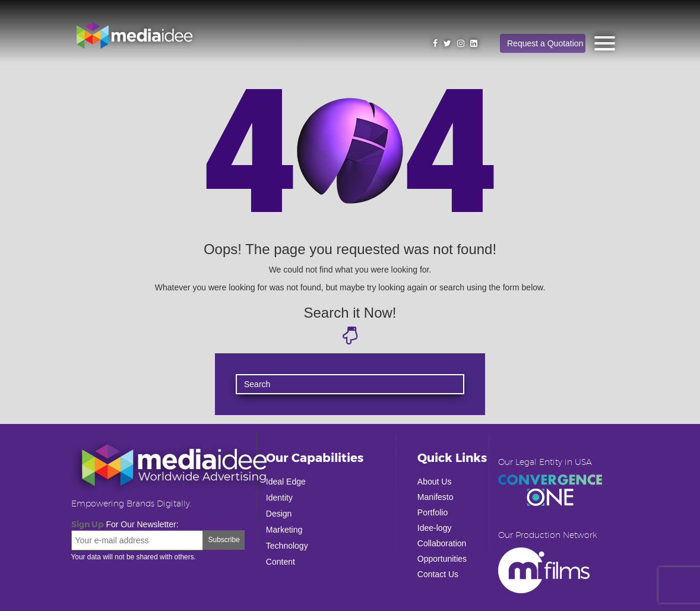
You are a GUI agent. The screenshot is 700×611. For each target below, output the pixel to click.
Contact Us (438, 574)
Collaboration (442, 543)
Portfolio (433, 512)
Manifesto (435, 497)
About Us (435, 482)
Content (281, 562)
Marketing (284, 530)
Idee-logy (435, 528)
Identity (279, 498)
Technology (287, 546)
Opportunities (442, 559)
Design (279, 514)
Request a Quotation (545, 43)
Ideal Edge (286, 482)
